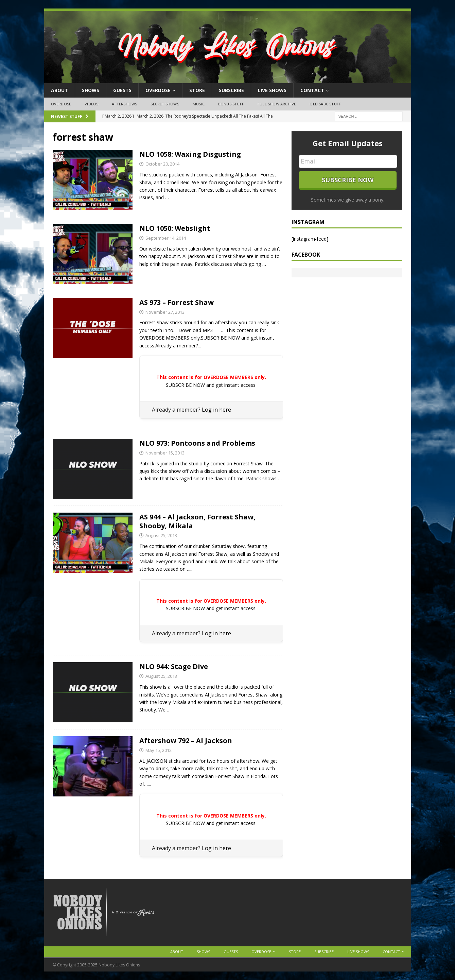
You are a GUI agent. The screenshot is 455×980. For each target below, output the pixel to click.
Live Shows (272, 90)
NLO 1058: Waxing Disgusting (190, 154)
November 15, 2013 (165, 453)
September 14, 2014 (166, 238)
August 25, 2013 (161, 535)
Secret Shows (165, 104)
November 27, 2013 (165, 312)
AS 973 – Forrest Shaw (177, 302)
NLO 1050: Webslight (175, 228)
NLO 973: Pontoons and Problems (197, 443)
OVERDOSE (158, 90)
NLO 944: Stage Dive (174, 666)
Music (199, 104)
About (59, 90)
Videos (91, 104)
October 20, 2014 (162, 164)
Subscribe (231, 90)
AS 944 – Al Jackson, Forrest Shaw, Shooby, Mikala (197, 521)
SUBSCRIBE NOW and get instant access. (211, 385)
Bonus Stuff (231, 104)
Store (197, 90)
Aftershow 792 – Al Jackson (186, 741)
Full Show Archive (277, 104)
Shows (91, 90)
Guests (122, 90)
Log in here (216, 410)
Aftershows (124, 104)
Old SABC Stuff (325, 104)
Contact (312, 90)
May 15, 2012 (159, 750)
